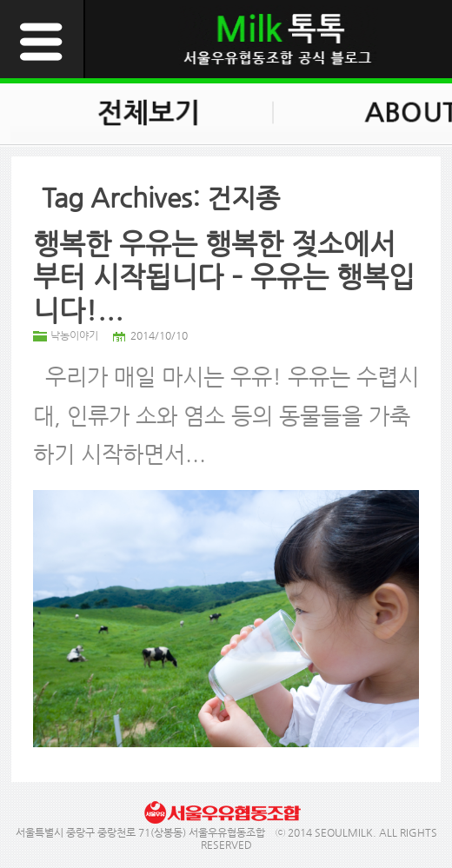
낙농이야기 (74, 335)
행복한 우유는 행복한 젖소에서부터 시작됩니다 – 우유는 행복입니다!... (224, 277)
